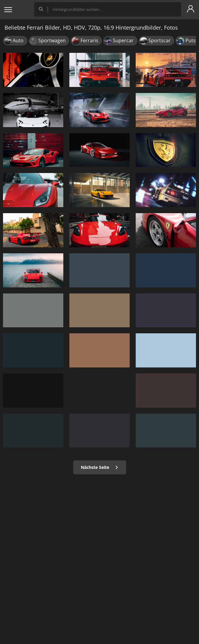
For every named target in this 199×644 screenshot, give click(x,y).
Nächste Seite (100, 467)
